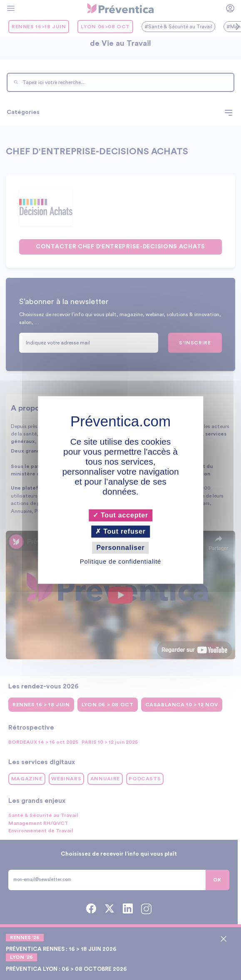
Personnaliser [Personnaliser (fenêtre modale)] (120, 548)
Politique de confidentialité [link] (120, 562)
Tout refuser (120, 531)
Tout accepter (120, 515)
